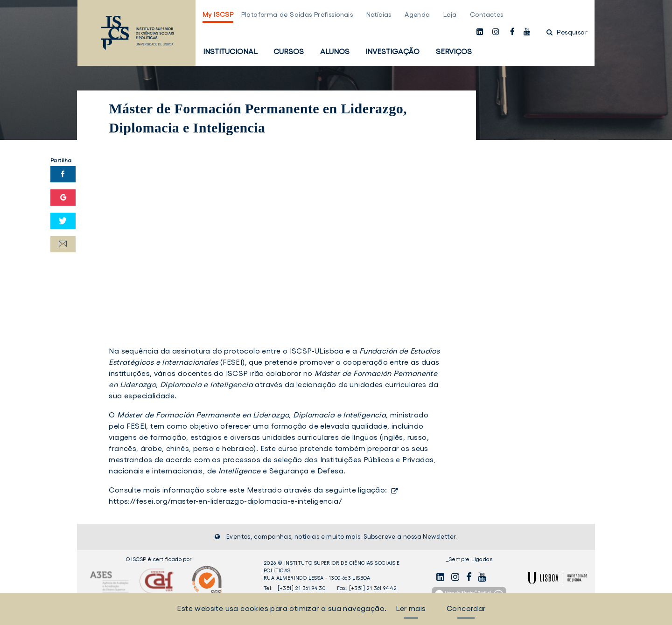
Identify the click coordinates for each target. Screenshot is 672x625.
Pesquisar (567, 32)
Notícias (379, 14)
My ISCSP (218, 14)
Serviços (454, 51)
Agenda (417, 14)
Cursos (289, 51)
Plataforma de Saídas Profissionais (297, 14)
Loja (450, 14)
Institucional (230, 51)
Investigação (392, 51)
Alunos (335, 51)
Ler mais (411, 608)
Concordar (466, 608)
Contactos (487, 14)
